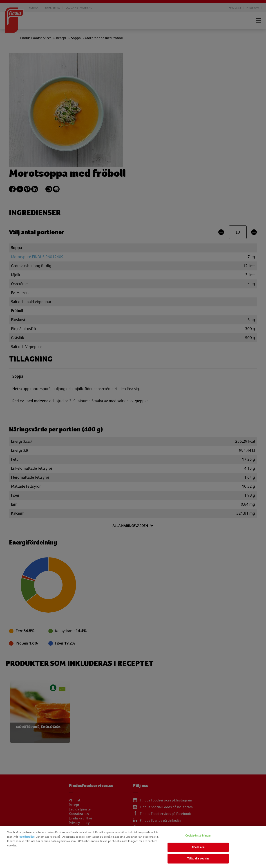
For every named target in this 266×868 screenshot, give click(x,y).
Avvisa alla (198, 847)
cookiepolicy (27, 837)
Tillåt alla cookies (198, 859)
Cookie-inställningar (198, 836)
